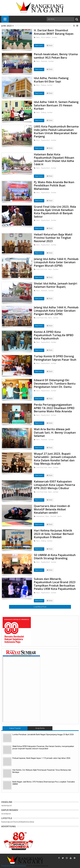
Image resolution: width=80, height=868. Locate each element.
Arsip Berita (40, 728)
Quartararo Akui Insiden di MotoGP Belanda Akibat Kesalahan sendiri (52, 509)
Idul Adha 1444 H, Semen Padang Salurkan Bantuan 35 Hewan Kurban (56, 105)
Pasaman (44, 61)
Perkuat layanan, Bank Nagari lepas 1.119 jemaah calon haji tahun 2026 (41, 758)
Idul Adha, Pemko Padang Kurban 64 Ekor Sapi (51, 80)
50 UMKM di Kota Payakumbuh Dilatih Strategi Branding (55, 557)
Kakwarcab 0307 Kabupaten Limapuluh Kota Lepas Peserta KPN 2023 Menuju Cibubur (54, 485)
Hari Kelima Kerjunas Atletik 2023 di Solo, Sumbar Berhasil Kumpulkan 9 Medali (54, 534)
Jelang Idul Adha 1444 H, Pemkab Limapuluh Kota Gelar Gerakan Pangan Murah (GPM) (56, 262)
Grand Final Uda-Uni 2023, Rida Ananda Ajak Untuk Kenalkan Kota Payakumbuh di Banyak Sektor (55, 212)
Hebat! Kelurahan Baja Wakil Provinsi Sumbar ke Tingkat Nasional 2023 (53, 238)
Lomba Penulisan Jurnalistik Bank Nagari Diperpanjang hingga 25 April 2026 (43, 735)
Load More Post (40, 607)
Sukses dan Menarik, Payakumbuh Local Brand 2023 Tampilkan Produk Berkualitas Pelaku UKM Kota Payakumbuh (55, 584)
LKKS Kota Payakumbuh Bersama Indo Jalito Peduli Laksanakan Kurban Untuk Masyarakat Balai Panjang (56, 131)
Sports (59, 516)
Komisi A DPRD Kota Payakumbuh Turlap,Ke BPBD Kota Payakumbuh (54, 335)
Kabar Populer (15, 728)
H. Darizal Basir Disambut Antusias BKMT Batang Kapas (54, 32)
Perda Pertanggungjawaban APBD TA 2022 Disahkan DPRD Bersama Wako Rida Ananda (54, 408)
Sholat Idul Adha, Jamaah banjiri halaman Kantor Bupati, (55, 285)
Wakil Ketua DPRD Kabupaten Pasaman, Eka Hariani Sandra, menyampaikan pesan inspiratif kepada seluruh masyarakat (43, 747)
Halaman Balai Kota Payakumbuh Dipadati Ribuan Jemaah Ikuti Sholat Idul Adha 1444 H (54, 159)
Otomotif (53, 516)
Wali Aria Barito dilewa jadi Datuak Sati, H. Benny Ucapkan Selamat (55, 432)
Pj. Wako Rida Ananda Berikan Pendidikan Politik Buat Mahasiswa (54, 185)
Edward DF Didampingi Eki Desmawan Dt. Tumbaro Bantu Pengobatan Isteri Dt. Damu (55, 383)
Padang (44, 85)
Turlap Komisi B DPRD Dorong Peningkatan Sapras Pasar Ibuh (55, 358)
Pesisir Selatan (46, 37)
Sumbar (54, 37)
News (38, 37)
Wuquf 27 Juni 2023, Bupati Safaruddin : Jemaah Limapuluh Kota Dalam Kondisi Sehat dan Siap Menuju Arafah (55, 459)
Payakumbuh (45, 140)
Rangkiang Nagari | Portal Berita (14, 866)
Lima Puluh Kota (42, 269)
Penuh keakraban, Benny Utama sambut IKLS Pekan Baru (56, 56)
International (40, 516)
